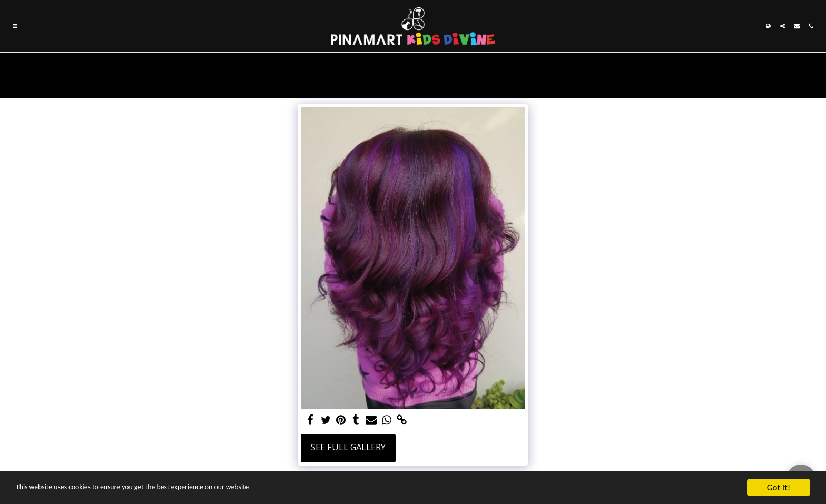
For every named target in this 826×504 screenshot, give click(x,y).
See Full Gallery (348, 447)
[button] (15, 26)
